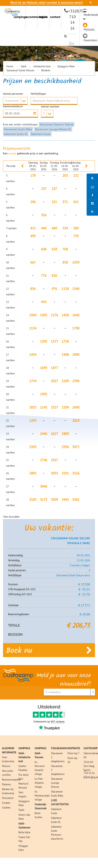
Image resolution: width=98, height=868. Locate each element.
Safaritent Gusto (41, 134)
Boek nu (49, 650)
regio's (43, 17)
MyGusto (89, 29)
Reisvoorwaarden (11, 779)
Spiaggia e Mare (66, 66)
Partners (6, 784)
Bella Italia (24, 832)
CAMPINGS (24, 748)
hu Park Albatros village (39, 783)
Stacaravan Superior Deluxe (57, 124)
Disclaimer (8, 798)
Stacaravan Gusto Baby (18, 129)
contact (55, 17)
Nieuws (6, 766)
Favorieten (90, 40)
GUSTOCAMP (90, 748)
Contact (6, 803)
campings (19, 17)
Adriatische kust (42, 66)
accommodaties (31, 17)
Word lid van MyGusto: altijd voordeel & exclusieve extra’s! (47, 3)
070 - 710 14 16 (89, 771)
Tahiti (21, 810)
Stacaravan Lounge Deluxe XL (53, 129)
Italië (24, 66)
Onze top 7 (73, 753)
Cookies (6, 807)
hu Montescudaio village (42, 795)
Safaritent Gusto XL (16, 134)
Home (10, 66)
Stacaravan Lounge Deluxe (57, 783)
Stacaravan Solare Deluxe (20, 70)
